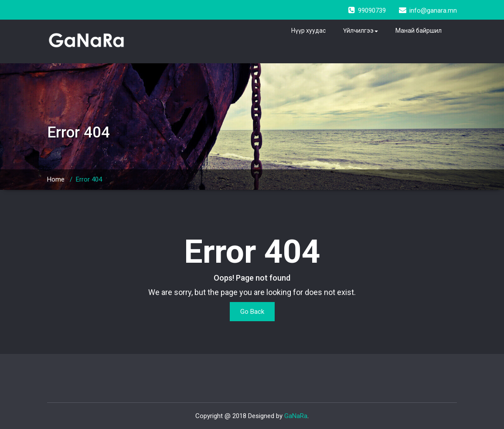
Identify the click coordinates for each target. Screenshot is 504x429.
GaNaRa (296, 416)
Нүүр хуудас (308, 31)
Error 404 (89, 179)
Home (56, 179)
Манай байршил (419, 31)
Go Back (252, 312)
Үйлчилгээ (361, 31)
